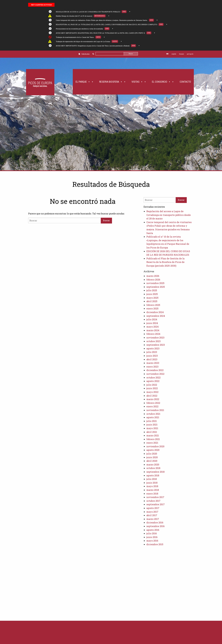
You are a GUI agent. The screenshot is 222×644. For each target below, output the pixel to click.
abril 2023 (152, 359)
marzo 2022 (153, 399)
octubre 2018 (153, 468)
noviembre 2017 (155, 497)
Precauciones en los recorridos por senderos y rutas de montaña (79, 29)
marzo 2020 (153, 465)
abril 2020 (152, 461)
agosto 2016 (153, 530)
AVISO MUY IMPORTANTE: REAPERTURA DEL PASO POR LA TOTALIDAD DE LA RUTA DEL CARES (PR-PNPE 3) (100, 33)
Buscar (131, 54)
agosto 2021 (153, 417)
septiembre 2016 (155, 526)
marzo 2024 (153, 330)
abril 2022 (152, 396)
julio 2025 (152, 290)
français (182, 54)
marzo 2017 (153, 519)
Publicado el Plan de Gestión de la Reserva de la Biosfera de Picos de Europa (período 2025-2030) (165, 262)
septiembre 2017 (156, 504)
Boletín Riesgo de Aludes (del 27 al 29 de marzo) (74, 16)
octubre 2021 (153, 414)
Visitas (139, 82)
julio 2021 (152, 421)
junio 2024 (152, 323)
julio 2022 (152, 385)
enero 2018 (152, 494)
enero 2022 (152, 406)
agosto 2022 (153, 381)
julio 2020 (152, 454)
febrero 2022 (153, 403)
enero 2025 (152, 308)
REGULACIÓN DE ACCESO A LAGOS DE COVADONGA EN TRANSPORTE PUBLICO (88, 12)
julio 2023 (152, 352)
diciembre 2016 (155, 522)
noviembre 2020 (155, 446)
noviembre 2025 (155, 283)
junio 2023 (152, 356)
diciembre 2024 (155, 312)
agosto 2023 (153, 348)
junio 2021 (152, 425)
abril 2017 (152, 515)
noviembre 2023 (155, 338)
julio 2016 (152, 533)
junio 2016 (152, 537)
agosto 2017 (153, 508)
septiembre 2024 (156, 316)
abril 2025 (152, 301)
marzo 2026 (153, 276)
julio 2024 (152, 319)
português (190, 54)
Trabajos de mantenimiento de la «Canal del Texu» (75, 37)
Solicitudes (85, 54)
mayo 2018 (152, 486)
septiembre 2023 (156, 345)
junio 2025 (152, 294)
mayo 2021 (152, 428)
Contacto (185, 82)
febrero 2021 (153, 439)
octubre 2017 (153, 501)
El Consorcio (163, 82)
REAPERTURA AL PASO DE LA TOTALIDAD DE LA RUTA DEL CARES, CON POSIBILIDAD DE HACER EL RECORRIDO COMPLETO (106, 24)
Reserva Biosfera (113, 82)
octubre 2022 (153, 377)
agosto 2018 (153, 475)
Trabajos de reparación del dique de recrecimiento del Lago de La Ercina (83, 41)
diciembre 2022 (155, 370)
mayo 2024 (152, 327)
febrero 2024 (153, 334)
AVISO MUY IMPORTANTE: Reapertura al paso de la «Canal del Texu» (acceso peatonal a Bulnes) (93, 46)
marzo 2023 (153, 363)
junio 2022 (152, 388)
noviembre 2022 (155, 374)
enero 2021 (152, 443)
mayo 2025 (152, 298)
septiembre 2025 (156, 287)
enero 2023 (152, 367)
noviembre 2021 (155, 410)
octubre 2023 (153, 341)
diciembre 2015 (155, 544)
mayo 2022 (152, 392)
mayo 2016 (152, 541)
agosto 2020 (153, 450)
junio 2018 (152, 483)
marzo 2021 (153, 435)
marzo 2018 (153, 490)
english (174, 54)
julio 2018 (152, 479)
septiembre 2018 (155, 472)
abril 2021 (152, 432)
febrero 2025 (153, 305)
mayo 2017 (152, 512)
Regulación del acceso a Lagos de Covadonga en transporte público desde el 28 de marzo (169, 215)
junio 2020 (152, 457)
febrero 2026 (153, 280)
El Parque (85, 82)
